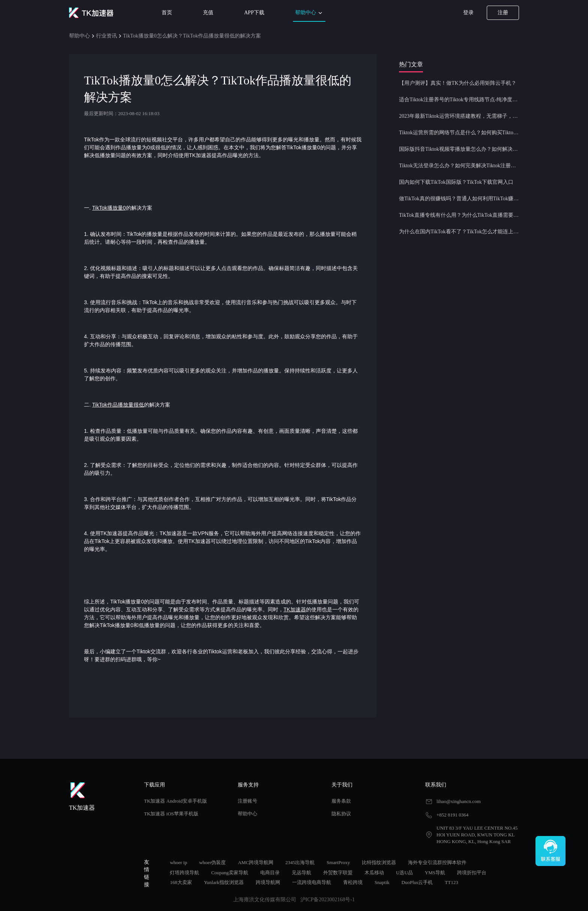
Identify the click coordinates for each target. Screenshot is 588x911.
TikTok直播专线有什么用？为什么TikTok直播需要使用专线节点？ (459, 215)
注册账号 (247, 801)
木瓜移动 (374, 873)
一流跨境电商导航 (312, 882)
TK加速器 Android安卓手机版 (175, 801)
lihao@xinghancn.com (459, 801)
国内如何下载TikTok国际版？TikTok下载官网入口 (456, 182)
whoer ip (178, 862)
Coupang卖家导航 (230, 873)
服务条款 (341, 801)
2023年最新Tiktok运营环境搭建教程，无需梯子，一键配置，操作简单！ (459, 116)
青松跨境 (353, 882)
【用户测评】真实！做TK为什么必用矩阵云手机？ (458, 83)
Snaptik (382, 882)
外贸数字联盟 (338, 873)
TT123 (451, 882)
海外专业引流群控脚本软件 (437, 862)
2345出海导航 (300, 862)
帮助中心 (309, 13)
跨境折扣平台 (472, 873)
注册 (503, 13)
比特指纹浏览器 (379, 862)
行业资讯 (106, 36)
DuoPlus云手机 (417, 882)
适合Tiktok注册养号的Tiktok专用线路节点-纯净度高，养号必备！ (459, 100)
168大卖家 (181, 882)
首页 (167, 13)
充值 (208, 13)
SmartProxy (338, 862)
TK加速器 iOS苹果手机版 (171, 814)
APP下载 (254, 13)
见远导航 (301, 873)
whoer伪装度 (213, 862)
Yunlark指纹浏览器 (224, 882)
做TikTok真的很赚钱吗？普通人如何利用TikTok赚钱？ (459, 199)
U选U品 (404, 873)
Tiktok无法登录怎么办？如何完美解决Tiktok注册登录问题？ (459, 166)
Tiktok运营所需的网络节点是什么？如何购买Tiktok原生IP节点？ (459, 133)
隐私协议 (341, 814)
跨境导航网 (268, 882)
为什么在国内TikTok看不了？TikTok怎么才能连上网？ (459, 232)
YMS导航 (435, 873)
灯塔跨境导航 (184, 873)
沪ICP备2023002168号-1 (328, 900)
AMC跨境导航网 (256, 862)
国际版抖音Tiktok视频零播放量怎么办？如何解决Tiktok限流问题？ (459, 149)
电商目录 (270, 873)
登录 (468, 13)
